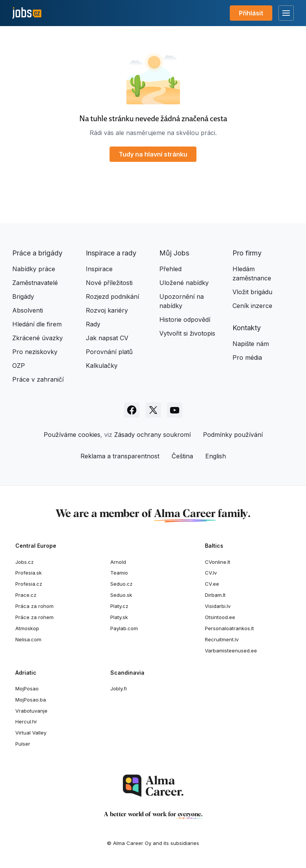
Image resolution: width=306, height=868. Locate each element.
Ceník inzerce (252, 306)
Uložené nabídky (184, 283)
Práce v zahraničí (38, 379)
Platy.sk (119, 617)
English (216, 456)
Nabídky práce (34, 269)
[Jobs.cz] (27, 13)
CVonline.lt (218, 562)
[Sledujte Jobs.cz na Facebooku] (132, 410)
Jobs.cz (25, 562)
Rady (93, 324)
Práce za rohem (34, 617)
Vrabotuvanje (31, 711)
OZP (19, 366)
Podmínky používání (233, 435)
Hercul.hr (26, 721)
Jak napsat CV (107, 338)
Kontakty (247, 328)
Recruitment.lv (222, 639)
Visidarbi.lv (218, 606)
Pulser (23, 744)
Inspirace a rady (111, 253)
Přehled (170, 269)
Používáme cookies (72, 435)
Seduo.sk (121, 595)
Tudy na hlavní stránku (153, 154)
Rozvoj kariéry (107, 310)
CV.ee (212, 584)
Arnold (118, 562)
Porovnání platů (109, 352)
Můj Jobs (174, 253)
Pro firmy (247, 253)
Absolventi (28, 310)
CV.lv (211, 573)
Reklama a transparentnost (120, 456)
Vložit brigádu (252, 292)
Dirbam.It (215, 595)
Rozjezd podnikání (112, 296)
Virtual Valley (31, 733)
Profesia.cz (29, 584)
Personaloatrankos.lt (229, 628)
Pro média (247, 357)
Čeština (182, 456)
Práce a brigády (37, 253)
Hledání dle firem (37, 324)
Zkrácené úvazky (38, 338)
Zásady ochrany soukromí (152, 435)
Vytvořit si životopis (187, 333)
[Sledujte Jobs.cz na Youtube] (175, 410)
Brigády (23, 296)
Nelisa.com (28, 639)
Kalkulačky (102, 366)
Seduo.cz (121, 584)
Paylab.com (124, 628)
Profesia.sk (29, 573)
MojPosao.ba (31, 700)
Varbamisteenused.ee (231, 651)
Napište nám (251, 344)
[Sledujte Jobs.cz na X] (153, 410)
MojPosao (27, 688)
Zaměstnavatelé (35, 283)
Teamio (119, 573)
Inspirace (99, 269)
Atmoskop (27, 628)
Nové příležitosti (109, 283)
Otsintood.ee (220, 617)
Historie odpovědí (185, 320)
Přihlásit (251, 13)
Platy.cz (119, 606)
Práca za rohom (34, 606)
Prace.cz (26, 595)
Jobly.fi (119, 688)
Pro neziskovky (35, 352)
